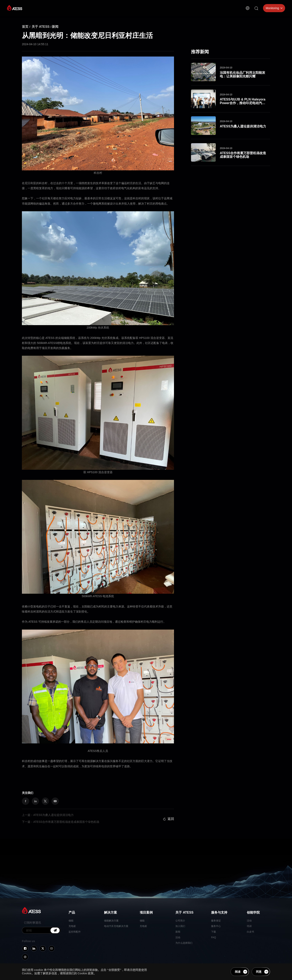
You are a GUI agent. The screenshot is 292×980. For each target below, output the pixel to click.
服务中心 (216, 926)
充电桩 (72, 926)
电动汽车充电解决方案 (116, 926)
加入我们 (180, 926)
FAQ (214, 937)
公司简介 (180, 921)
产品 (91, 9)
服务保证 (216, 921)
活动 (178, 937)
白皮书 (250, 932)
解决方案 (105, 9)
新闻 (55, 27)
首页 (25, 27)
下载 (214, 932)
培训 (249, 926)
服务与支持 (161, 13)
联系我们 (195, 18)
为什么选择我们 (184, 943)
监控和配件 (75, 932)
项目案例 (121, 10)
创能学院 (179, 16)
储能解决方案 (111, 921)
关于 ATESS (140, 11)
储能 (71, 921)
